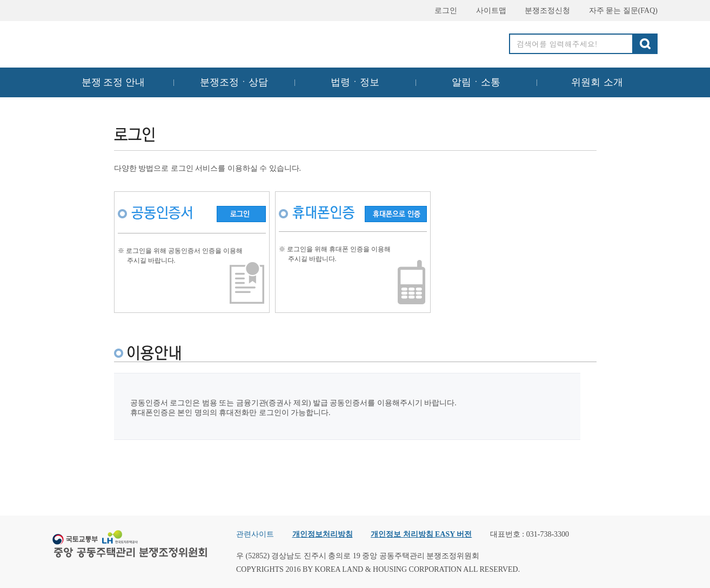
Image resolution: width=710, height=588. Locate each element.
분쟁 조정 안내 (113, 82)
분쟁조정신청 (542, 11)
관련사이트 (255, 534)
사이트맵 (486, 11)
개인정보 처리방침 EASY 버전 (421, 534)
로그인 (441, 11)
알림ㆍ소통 (476, 82)
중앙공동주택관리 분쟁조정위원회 (131, 42)
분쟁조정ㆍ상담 (234, 82)
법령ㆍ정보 (355, 82)
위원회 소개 (597, 82)
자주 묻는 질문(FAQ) (618, 11)
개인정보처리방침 (323, 534)
